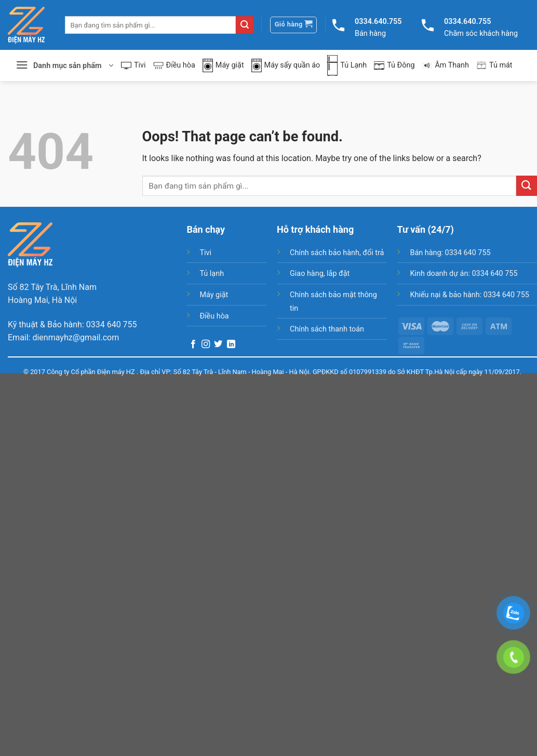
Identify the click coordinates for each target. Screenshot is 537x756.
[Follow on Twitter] (218, 344)
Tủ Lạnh (347, 65)
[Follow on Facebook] (193, 344)
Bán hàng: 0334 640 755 (450, 253)
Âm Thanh (445, 65)
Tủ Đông (394, 65)
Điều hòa (174, 65)
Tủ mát (494, 65)
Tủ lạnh (212, 274)
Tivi (133, 65)
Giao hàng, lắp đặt (320, 274)
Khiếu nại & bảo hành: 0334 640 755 (469, 295)
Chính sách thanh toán (327, 329)
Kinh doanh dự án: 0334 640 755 (464, 274)
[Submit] (245, 25)
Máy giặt (223, 66)
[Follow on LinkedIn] (231, 344)
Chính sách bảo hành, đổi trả (337, 253)
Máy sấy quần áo (286, 66)
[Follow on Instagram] (206, 344)
